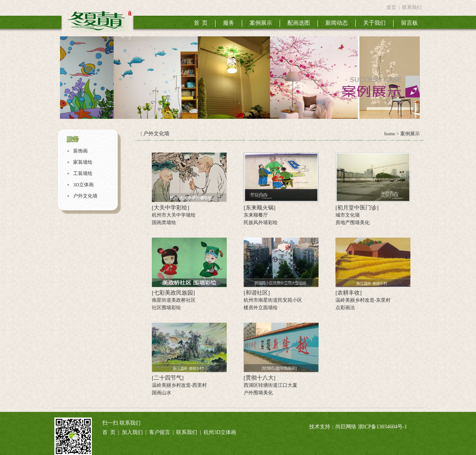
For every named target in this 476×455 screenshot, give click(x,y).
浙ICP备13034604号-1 (382, 427)
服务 (229, 23)
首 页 (201, 23)
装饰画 (80, 151)
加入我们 (132, 432)
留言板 (409, 23)
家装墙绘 (83, 162)
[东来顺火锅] (260, 208)
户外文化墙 (85, 196)
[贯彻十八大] (260, 378)
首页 (391, 7)
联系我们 (412, 7)
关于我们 (374, 23)
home (389, 134)
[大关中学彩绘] (171, 208)
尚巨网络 (346, 427)
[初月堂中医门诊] (357, 208)
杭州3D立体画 (220, 432)
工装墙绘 (83, 173)
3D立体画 (83, 185)
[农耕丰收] (349, 293)
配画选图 (299, 23)
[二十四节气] (168, 378)
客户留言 (160, 432)
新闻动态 (337, 23)
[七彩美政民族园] (173, 293)
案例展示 (261, 23)
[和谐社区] (257, 293)
